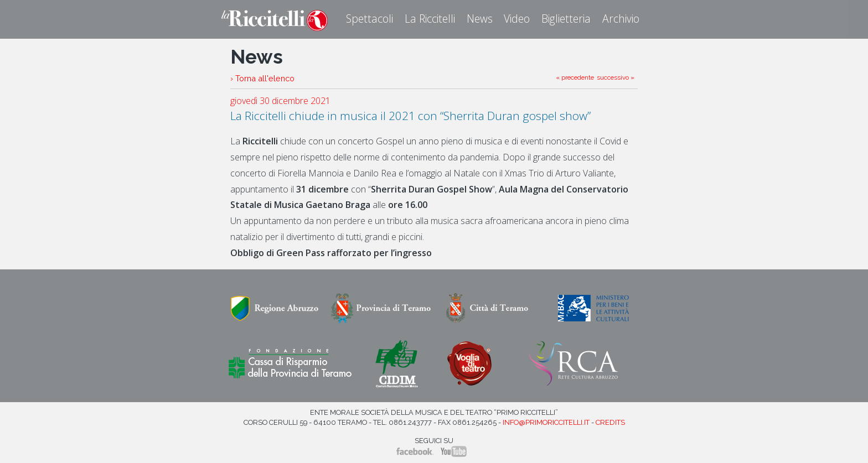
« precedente (575, 77)
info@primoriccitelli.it (546, 422)
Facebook (415, 451)
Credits (610, 422)
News (480, 19)
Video (517, 19)
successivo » (616, 77)
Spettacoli (370, 19)
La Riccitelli (430, 19)
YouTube (454, 451)
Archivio (621, 19)
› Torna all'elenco (262, 78)
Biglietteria (566, 19)
